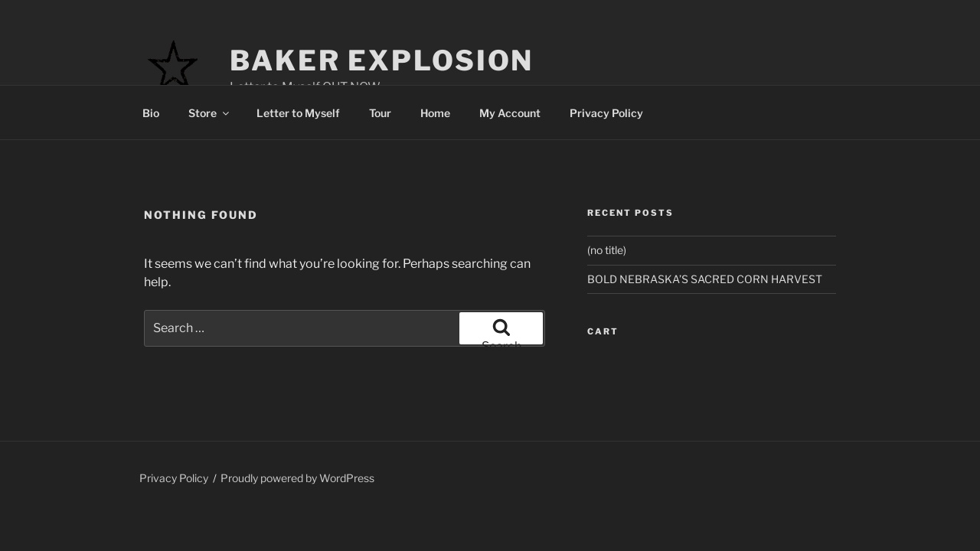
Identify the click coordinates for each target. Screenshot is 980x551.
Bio (151, 113)
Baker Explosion (382, 60)
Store (210, 113)
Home (435, 113)
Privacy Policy (606, 113)
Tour (380, 113)
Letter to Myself (298, 113)
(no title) (607, 250)
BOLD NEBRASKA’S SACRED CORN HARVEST (705, 279)
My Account (510, 113)
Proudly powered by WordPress (297, 478)
